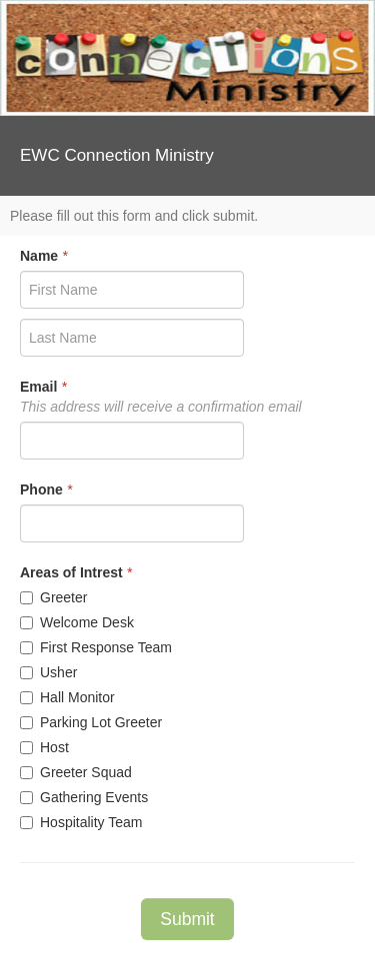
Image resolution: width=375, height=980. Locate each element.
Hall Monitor (67, 697)
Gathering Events (84, 797)
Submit (187, 919)
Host (44, 747)
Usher (48, 672)
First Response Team (96, 647)
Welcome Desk (77, 622)
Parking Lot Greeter (91, 722)
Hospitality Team (81, 822)
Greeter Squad (76, 772)
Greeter (53, 597)
